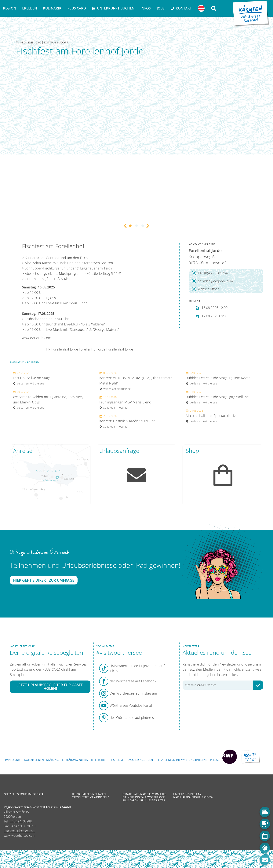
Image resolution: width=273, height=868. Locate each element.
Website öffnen (206, 289)
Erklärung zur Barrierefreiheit (85, 760)
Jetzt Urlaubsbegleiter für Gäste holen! (50, 687)
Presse (215, 760)
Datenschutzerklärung (41, 760)
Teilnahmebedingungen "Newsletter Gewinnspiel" (90, 796)
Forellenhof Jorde (92, 349)
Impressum (13, 760)
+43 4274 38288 (21, 821)
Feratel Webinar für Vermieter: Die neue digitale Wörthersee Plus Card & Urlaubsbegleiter (145, 797)
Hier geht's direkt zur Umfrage (44, 580)
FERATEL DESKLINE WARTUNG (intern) (182, 760)
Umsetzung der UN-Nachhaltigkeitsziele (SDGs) (193, 796)
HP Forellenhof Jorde (62, 349)
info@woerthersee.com (20, 831)
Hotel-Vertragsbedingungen (132, 760)
